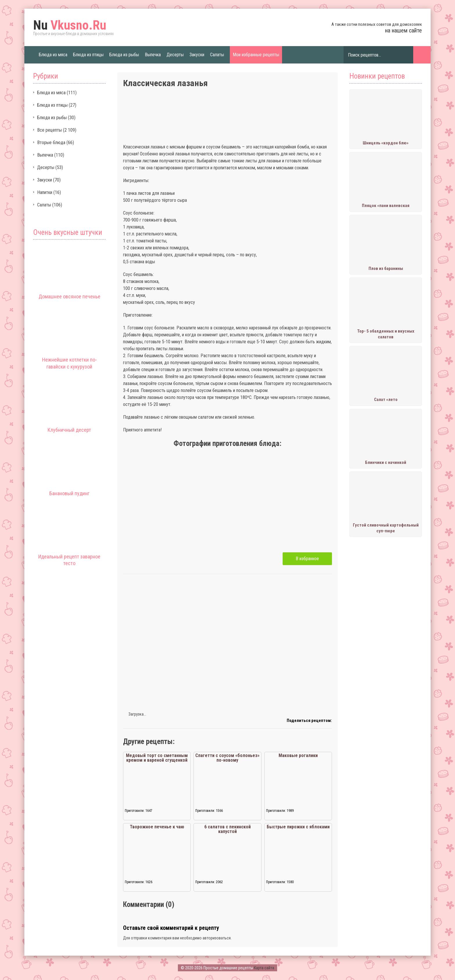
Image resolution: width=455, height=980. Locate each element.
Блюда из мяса (53, 55)
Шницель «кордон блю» (386, 143)
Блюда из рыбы (124, 55)
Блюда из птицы (88, 55)
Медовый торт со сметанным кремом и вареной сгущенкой (157, 758)
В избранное (307, 559)
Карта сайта (264, 968)
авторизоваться (217, 938)
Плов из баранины (386, 268)
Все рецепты (49, 130)
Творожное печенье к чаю (157, 827)
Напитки (45, 192)
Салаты (217, 55)
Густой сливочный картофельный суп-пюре (386, 528)
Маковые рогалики (298, 755)
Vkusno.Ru (70, 25)
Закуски (197, 55)
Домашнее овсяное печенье (69, 296)
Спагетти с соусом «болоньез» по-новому (227, 758)
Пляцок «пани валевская (386, 206)
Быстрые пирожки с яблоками (298, 827)
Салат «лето (386, 400)
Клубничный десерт (69, 430)
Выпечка (153, 55)
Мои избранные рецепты (256, 55)
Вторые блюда (51, 143)
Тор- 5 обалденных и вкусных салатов (386, 334)
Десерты (175, 55)
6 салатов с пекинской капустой (228, 829)
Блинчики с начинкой (386, 462)
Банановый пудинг (69, 493)
